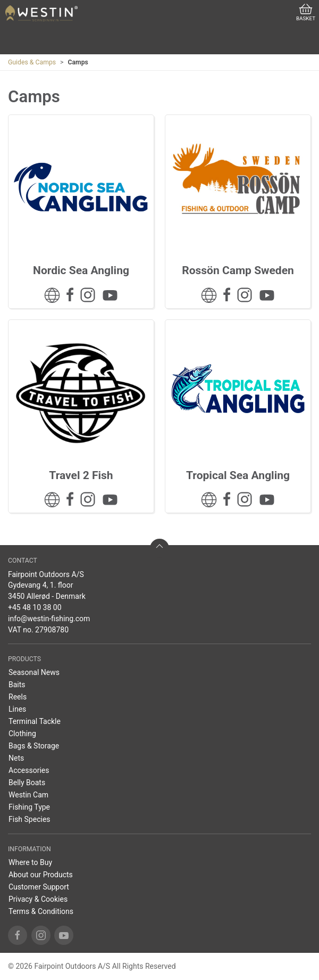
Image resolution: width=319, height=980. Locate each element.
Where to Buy (30, 862)
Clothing (22, 734)
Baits (17, 685)
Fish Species (30, 819)
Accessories (29, 770)
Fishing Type (29, 807)
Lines (17, 709)
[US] (41, 13)
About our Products (41, 875)
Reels (18, 697)
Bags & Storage (34, 746)
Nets (16, 758)
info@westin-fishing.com (49, 619)
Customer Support (39, 887)
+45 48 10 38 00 (35, 607)
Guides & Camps (32, 62)
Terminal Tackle (35, 721)
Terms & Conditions (41, 911)
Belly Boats (27, 783)
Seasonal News (34, 672)
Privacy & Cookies (38, 899)
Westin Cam (28, 795)
